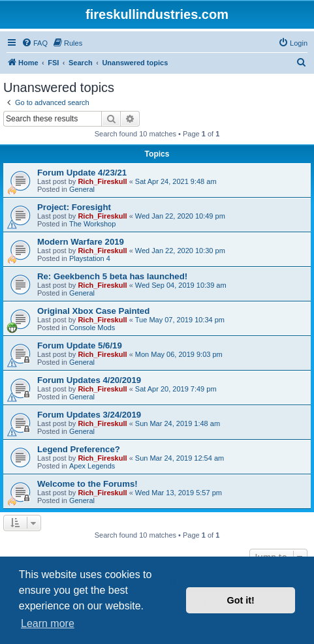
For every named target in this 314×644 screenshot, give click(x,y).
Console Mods (92, 328)
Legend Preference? (79, 449)
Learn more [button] (48, 623)
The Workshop (92, 224)
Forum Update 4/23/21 (82, 173)
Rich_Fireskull (102, 181)
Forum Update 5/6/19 (80, 345)
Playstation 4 (90, 258)
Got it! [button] (241, 600)
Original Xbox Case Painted (93, 311)
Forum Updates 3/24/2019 (89, 415)
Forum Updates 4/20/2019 (89, 380)
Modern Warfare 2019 (81, 242)
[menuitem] (35, 43)
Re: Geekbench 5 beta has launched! (112, 276)
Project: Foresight (74, 207)
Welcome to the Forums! (87, 484)
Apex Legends (92, 466)
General (82, 189)
